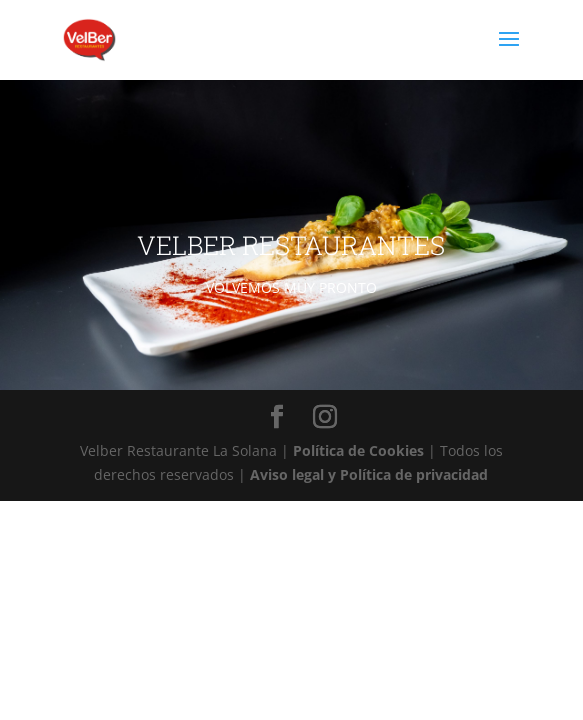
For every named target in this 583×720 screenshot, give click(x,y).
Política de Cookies (360, 450)
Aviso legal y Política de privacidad (369, 474)
